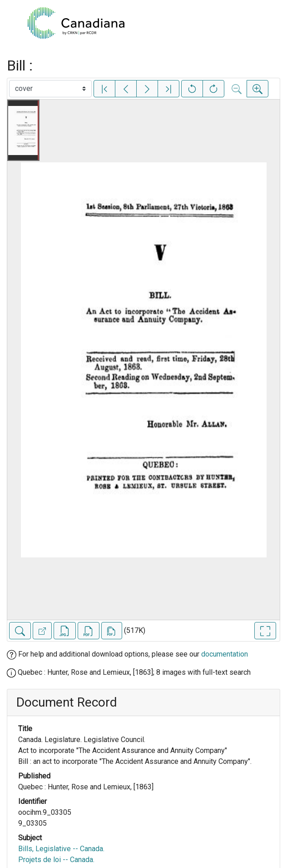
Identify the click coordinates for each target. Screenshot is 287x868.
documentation (225, 654)
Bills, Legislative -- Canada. (61, 849)
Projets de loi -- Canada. (56, 860)
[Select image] (50, 89)
